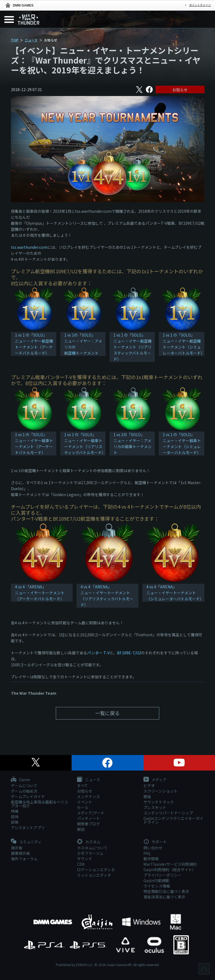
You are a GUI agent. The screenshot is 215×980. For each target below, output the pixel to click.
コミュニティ (26, 842)
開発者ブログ (88, 824)
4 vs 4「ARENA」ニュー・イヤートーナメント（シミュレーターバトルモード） (175, 593)
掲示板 (17, 848)
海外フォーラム (24, 859)
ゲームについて (24, 786)
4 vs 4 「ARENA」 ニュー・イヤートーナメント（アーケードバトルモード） (40, 593)
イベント (85, 802)
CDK (81, 864)
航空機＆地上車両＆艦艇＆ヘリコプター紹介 (39, 804)
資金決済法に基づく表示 (164, 897)
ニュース (31, 40)
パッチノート (88, 818)
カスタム (89, 842)
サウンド (85, 859)
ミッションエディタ (94, 875)
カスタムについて (92, 848)
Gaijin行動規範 (156, 880)
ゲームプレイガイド (28, 796)
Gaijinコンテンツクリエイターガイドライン (173, 820)
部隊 (15, 822)
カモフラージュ (90, 853)
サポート (155, 842)
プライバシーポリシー (162, 875)
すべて (82, 786)
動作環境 (151, 859)
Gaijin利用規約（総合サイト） (170, 870)
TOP (15, 40)
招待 (15, 817)
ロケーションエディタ (96, 870)
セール (83, 807)
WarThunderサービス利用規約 (170, 864)
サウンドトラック (159, 802)
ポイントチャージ (200, 5)
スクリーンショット (160, 791)
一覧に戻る (107, 713)
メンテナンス (88, 796)
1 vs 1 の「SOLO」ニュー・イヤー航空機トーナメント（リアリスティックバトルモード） (133, 347)
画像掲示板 (20, 853)
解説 (81, 829)
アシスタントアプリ (28, 828)
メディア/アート (91, 813)
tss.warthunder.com (29, 247)
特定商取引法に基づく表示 (166, 891)
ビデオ (149, 786)
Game (20, 780)
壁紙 (147, 796)
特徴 (15, 811)
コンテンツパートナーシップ (168, 813)
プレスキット (155, 807)
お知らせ (180, 90)
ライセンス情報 (157, 886)
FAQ (147, 853)
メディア (155, 780)
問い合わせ (153, 848)
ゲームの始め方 (24, 791)
